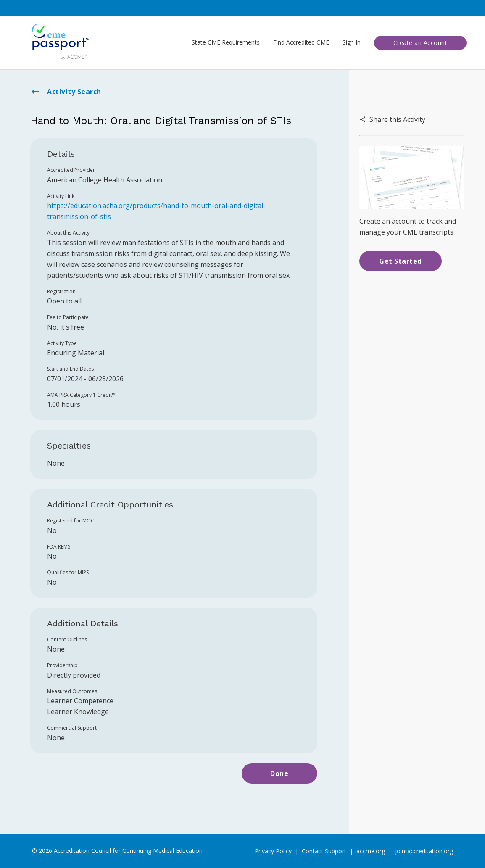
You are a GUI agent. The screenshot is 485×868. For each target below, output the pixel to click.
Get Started (401, 261)
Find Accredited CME (301, 42)
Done (279, 773)
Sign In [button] (352, 42)
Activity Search (66, 92)
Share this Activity (392, 119)
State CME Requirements (226, 42)
